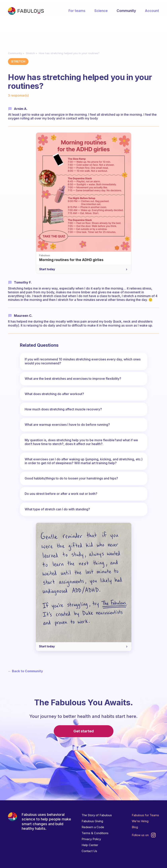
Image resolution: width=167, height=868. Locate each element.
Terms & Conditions (95, 833)
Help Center (90, 845)
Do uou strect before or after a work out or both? (61, 494)
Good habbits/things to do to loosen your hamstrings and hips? (71, 478)
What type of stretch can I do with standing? (57, 509)
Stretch (30, 53)
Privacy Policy (91, 839)
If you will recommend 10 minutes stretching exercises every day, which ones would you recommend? (83, 361)
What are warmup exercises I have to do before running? (67, 425)
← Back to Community (25, 671)
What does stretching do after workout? (54, 394)
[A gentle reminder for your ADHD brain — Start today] (84, 587)
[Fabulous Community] (26, 11)
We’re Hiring (140, 821)
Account (152, 11)
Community (126, 11)
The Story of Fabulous (97, 815)
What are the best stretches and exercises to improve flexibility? (73, 379)
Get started (84, 731)
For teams (77, 11)
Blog (135, 827)
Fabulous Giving (92, 821)
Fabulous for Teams (145, 815)
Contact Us (89, 851)
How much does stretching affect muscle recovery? (63, 409)
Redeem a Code (93, 827)
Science (101, 11)
